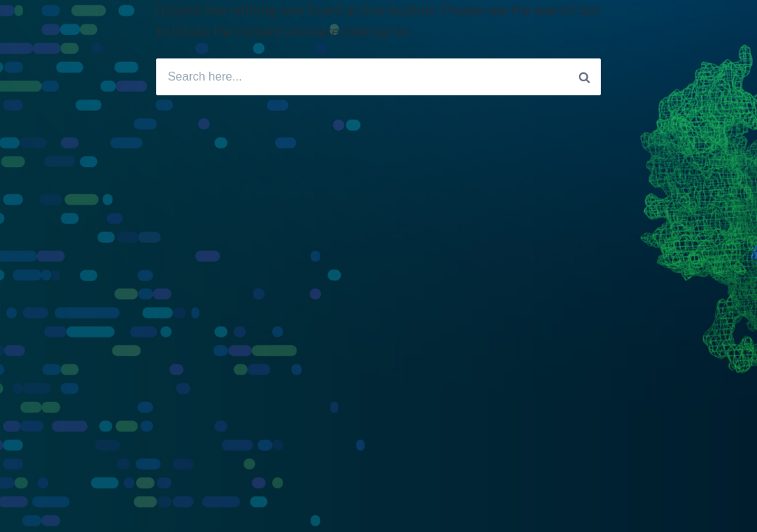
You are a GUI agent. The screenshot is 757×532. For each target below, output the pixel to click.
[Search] (584, 77)
